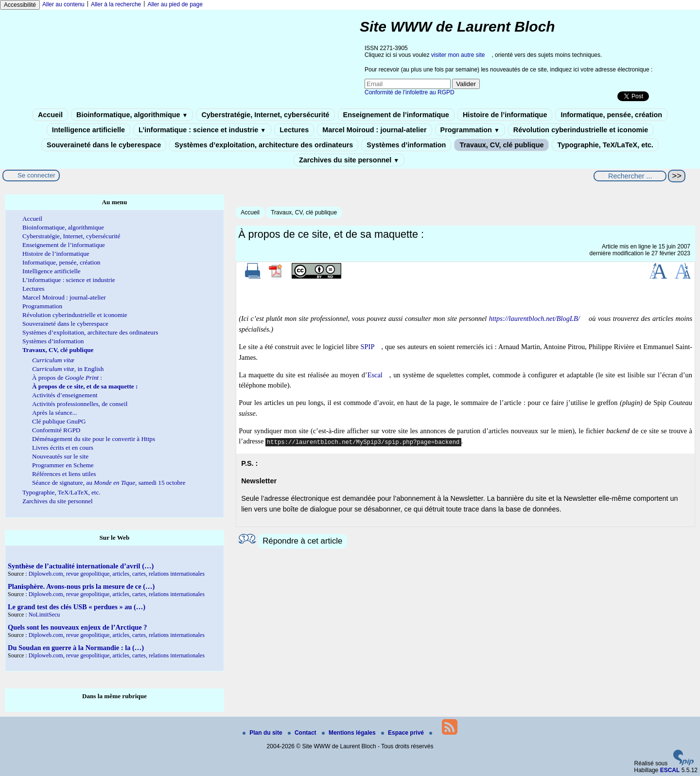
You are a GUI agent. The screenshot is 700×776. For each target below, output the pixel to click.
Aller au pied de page (175, 4)
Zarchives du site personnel (349, 160)
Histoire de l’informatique (505, 115)
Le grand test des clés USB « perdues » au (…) (77, 607)
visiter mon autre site (458, 55)
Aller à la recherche (116, 4)
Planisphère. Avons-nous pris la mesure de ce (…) (81, 586)
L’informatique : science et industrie (202, 130)
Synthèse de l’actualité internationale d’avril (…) (81, 566)
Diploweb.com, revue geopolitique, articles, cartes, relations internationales (117, 574)
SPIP (368, 347)
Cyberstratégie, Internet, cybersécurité (265, 115)
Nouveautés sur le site (60, 456)
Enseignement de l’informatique (396, 115)
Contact (303, 733)
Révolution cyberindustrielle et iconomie (581, 130)
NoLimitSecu (44, 615)
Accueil (50, 115)
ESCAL (670, 770)
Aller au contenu (63, 4)
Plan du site (263, 733)
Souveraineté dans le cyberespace (104, 145)
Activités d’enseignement (65, 395)
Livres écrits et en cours (63, 448)
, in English (68, 369)
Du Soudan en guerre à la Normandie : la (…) (76, 648)
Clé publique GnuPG (59, 421)
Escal (375, 375)
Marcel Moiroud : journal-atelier (374, 130)
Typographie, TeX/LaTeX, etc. (605, 145)
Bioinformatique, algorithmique (132, 115)
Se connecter (36, 175)
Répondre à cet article (302, 541)
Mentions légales (350, 733)
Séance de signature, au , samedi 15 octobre (109, 483)
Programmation (470, 130)
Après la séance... (55, 413)
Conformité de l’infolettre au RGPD (410, 92)
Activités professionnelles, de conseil (80, 404)
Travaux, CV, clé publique (501, 145)
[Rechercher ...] (630, 176)
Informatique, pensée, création (611, 115)
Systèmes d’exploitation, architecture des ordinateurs (264, 145)
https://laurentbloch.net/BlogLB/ (534, 318)
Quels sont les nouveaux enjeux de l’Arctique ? (77, 627)
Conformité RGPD (56, 430)
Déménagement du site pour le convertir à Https (94, 439)
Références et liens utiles (64, 474)
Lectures (294, 130)
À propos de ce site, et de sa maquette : (85, 386)
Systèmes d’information (406, 145)
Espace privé (403, 733)
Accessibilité (20, 5)
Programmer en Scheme (63, 465)
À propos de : (67, 378)
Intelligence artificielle (88, 130)
